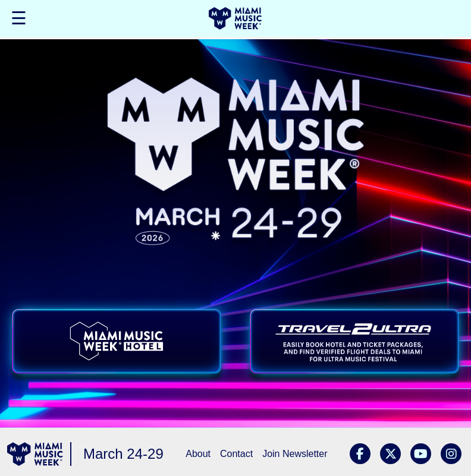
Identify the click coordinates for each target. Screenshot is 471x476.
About (198, 454)
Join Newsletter (295, 454)
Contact (236, 454)
